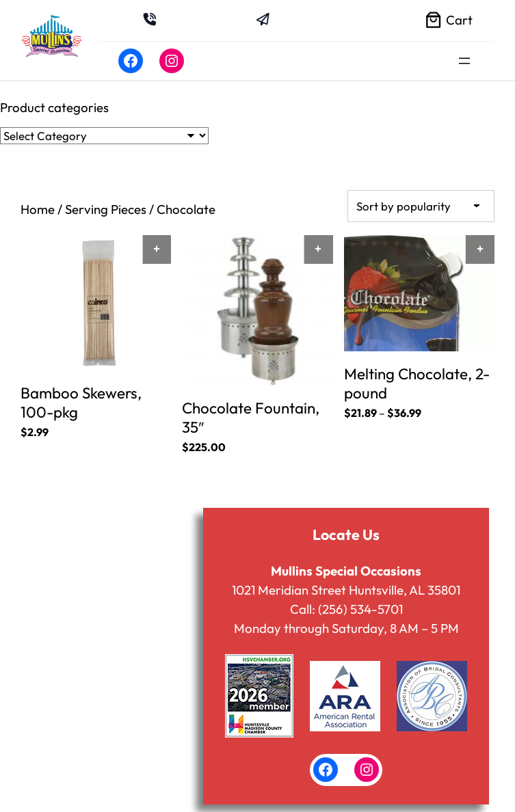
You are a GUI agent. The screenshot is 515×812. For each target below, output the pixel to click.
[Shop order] (421, 205)
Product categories (54, 107)
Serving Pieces (106, 209)
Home (38, 209)
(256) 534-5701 (360, 608)
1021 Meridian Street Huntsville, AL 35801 (346, 588)
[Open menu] (464, 61)
